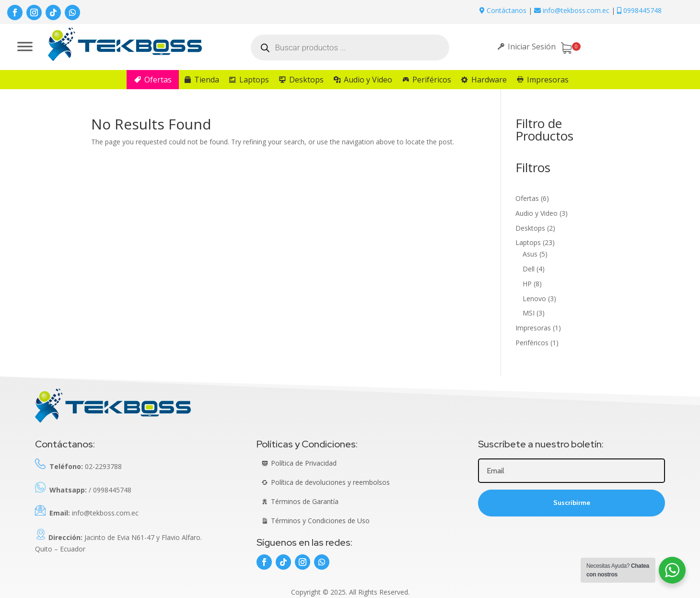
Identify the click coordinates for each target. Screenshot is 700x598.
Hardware (489, 80)
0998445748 (639, 10)
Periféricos (432, 80)
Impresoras (548, 80)
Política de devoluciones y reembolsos (330, 482)
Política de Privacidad (304, 463)
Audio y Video (368, 80)
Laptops (254, 80)
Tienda (207, 80)
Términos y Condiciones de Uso (320, 521)
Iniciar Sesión (532, 47)
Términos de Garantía (305, 501)
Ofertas (158, 80)
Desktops (306, 80)
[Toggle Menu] (25, 46)
